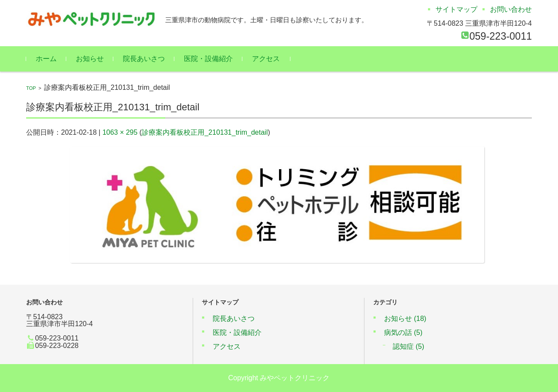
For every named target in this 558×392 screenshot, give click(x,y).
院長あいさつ (144, 59)
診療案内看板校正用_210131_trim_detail (205, 132)
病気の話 (403, 332)
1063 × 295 (120, 132)
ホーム (46, 59)
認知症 (408, 346)
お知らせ (90, 59)
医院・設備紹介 (208, 59)
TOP (31, 88)
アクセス (266, 59)
